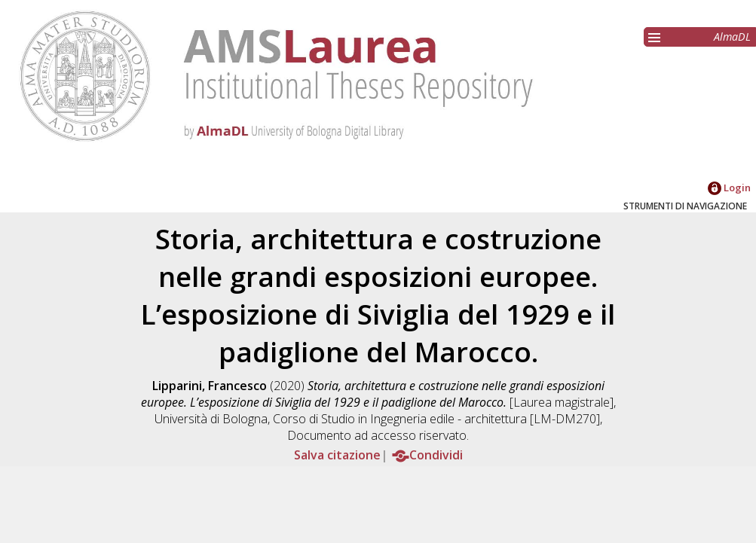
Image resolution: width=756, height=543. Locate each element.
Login (729, 188)
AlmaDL (732, 37)
